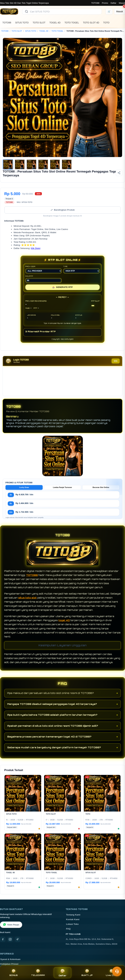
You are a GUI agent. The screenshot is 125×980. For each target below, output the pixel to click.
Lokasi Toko (72, 927)
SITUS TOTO (22, 23)
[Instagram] (10, 942)
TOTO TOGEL (72, 23)
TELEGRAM (38, 973)
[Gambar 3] (31, 164)
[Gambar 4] (43, 164)
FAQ (68, 931)
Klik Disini (36, 251)
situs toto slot (27, 600)
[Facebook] (3, 942)
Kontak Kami (73, 922)
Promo (105, 3)
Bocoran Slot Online (101, 490)
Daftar (113, 3)
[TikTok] (18, 942)
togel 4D (64, 623)
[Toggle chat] (117, 971)
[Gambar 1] (8, 164)
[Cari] (26, 11)
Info (116, 364)
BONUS (13, 973)
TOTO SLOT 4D (91, 23)
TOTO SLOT (39, 23)
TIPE (81, 272)
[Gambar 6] (67, 164)
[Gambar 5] (55, 164)
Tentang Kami (73, 917)
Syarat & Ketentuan (10, 962)
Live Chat (112, 973)
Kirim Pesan (11, 927)
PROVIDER (44, 272)
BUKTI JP (87, 973)
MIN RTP (44, 282)
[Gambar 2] (20, 164)
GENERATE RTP (63, 290)
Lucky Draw (24, 490)
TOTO (106, 23)
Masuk (122, 3)
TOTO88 (95, 3)
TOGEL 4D (55, 23)
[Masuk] (120, 11)
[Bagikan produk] (119, 173)
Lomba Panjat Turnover (62, 490)
